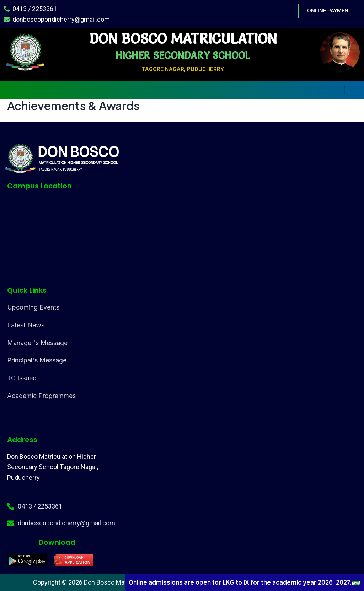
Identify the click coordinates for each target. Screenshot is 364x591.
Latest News (26, 325)
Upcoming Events (33, 307)
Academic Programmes (41, 396)
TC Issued (22, 378)
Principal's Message (37, 360)
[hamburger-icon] (352, 90)
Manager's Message (37, 343)
